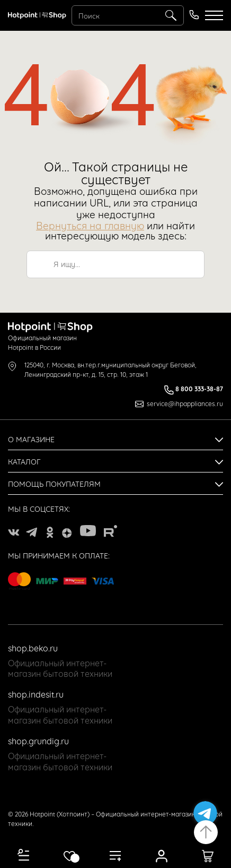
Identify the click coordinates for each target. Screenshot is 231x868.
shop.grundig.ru (38, 741)
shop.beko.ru (33, 648)
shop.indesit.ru (36, 694)
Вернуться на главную (90, 225)
